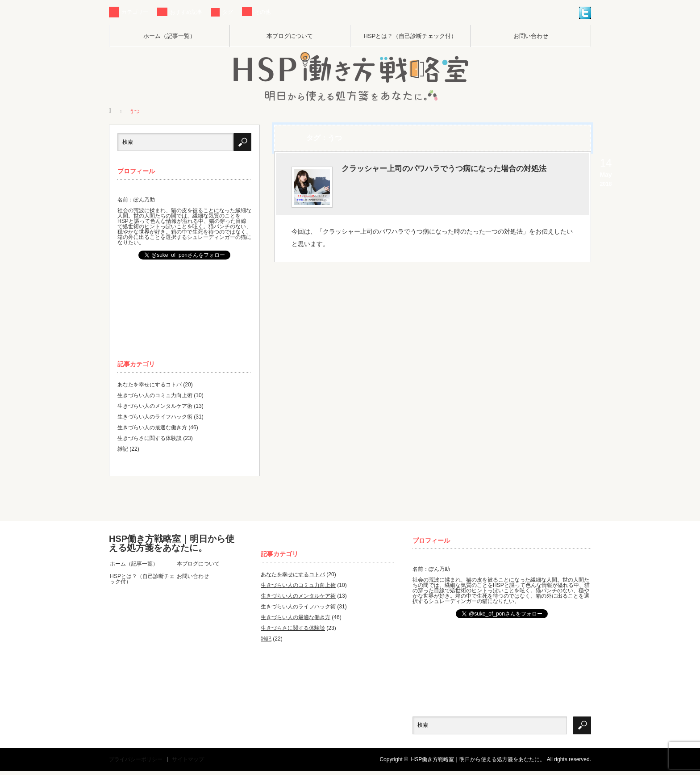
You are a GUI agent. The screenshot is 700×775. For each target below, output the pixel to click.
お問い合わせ (531, 36)
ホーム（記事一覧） (169, 36)
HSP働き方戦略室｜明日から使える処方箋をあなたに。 (172, 545)
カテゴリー (135, 12)
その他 (262, 12)
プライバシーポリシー (136, 763)
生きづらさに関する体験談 (150, 440)
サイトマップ (188, 763)
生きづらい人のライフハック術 (155, 419)
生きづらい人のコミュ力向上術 (155, 397)
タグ (228, 12)
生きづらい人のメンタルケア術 (155, 408)
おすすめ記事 (186, 12)
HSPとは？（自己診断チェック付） (410, 36)
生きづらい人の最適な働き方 (152, 429)
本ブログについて (290, 36)
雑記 (123, 451)
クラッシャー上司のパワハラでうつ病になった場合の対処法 (458, 180)
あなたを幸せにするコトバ (150, 386)
